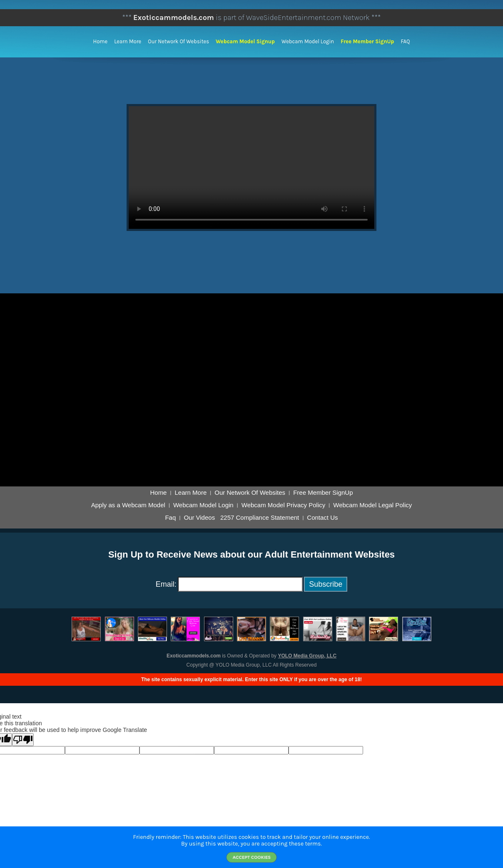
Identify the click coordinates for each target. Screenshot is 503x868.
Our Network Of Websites (250, 493)
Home (101, 41)
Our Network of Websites (178, 41)
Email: (166, 584)
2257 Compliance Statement (260, 518)
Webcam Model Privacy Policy (283, 505)
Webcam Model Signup (245, 41)
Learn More (128, 41)
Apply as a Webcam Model (128, 505)
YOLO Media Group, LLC (307, 656)
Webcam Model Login (308, 41)
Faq (170, 518)
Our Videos (199, 518)
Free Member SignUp (367, 41)
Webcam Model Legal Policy (372, 505)
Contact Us (322, 518)
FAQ (405, 41)
